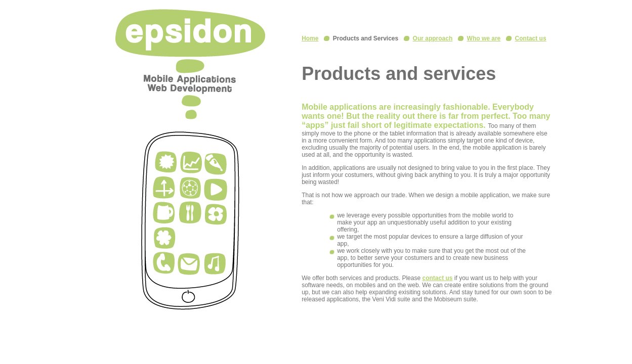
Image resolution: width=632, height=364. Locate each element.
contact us (437, 278)
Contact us (531, 38)
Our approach (433, 38)
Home (310, 38)
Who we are (484, 38)
